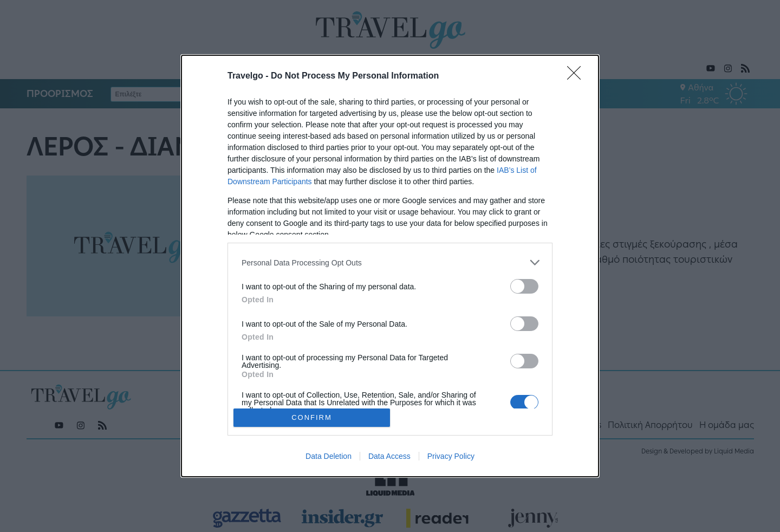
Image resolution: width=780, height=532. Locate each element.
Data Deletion (329, 456)
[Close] (577, 76)
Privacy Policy (451, 456)
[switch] (524, 286)
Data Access (389, 456)
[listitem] (390, 262)
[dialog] (390, 266)
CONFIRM (312, 417)
